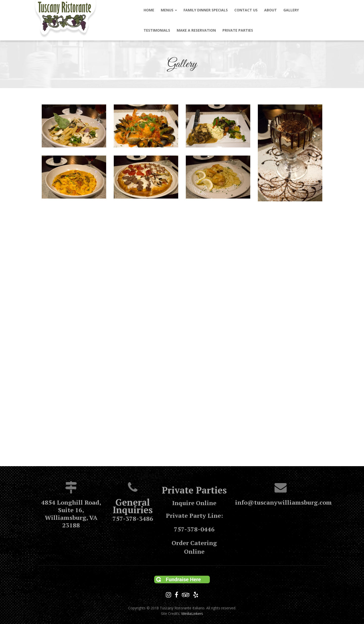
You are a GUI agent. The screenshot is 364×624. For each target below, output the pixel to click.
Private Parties (238, 30)
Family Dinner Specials (206, 10)
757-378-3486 (133, 519)
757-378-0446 (194, 529)
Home (149, 10)
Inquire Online (194, 503)
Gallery (291, 10)
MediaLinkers (192, 614)
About (270, 10)
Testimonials (157, 30)
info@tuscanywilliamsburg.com (283, 502)
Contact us (246, 10)
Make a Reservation (196, 30)
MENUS (169, 10)
